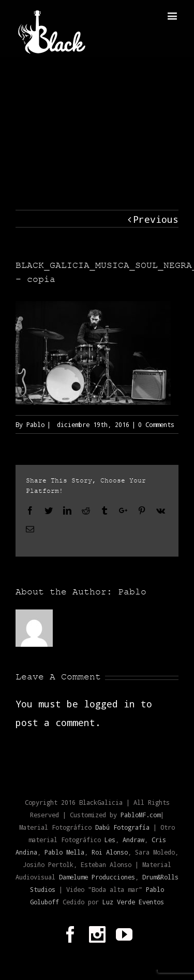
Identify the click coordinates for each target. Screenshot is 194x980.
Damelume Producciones (97, 877)
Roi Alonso (110, 852)
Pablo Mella (64, 852)
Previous (156, 219)
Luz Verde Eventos (133, 902)
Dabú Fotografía (122, 827)
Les (110, 840)
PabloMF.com (140, 815)
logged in (109, 704)
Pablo (35, 424)
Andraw (133, 840)
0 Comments (156, 424)
